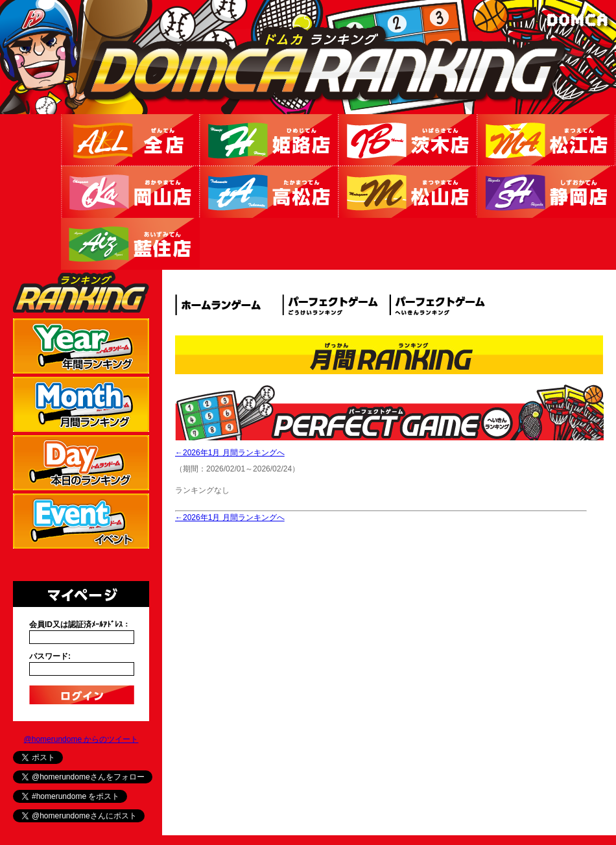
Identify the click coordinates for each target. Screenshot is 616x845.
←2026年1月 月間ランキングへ (230, 453)
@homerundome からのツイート (81, 739)
